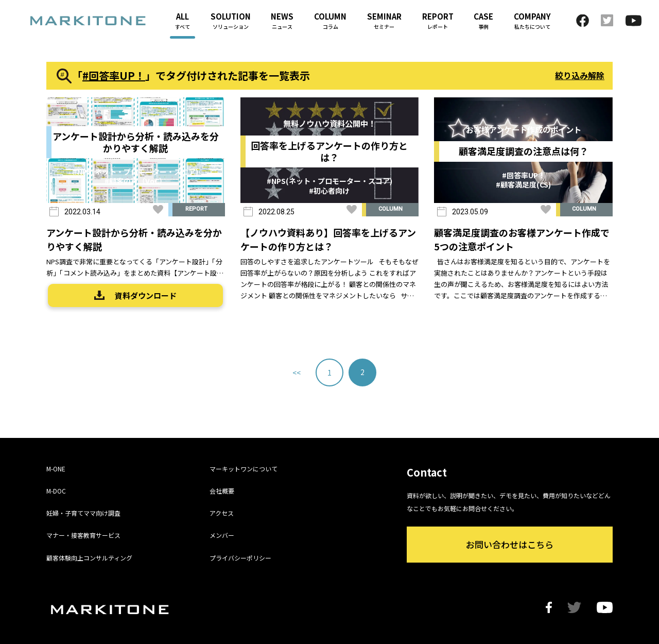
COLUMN (391, 209)
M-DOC (56, 491)
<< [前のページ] (297, 372)
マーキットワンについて (244, 469)
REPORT (196, 209)
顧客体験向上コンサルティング (89, 558)
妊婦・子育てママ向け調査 (83, 513)
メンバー (222, 535)
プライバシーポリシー (240, 558)
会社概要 (222, 491)
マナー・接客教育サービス (83, 535)
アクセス (222, 513)
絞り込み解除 (580, 75)
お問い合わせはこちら (510, 544)
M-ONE (56, 469)
